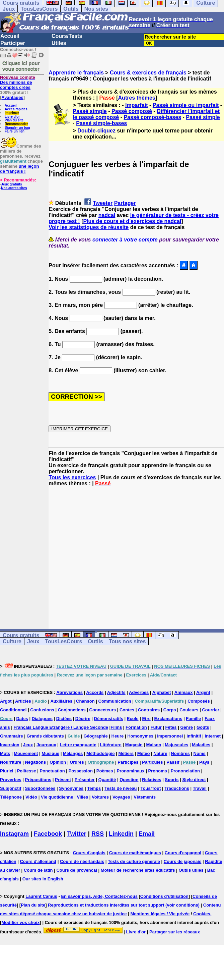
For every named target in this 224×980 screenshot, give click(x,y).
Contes (127, 710)
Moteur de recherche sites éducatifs (138, 870)
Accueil (10, 36)
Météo (144, 753)
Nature (160, 753)
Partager (125, 203)
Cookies (202, 914)
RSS (98, 834)
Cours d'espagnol (183, 853)
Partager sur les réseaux (175, 932)
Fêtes (171, 727)
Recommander (16, 124)
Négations (35, 762)
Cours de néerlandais (82, 861)
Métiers (126, 753)
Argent (203, 692)
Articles (23, 701)
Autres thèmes (137, 98)
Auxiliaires (61, 701)
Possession (81, 771)
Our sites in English (43, 879)
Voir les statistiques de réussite (89, 227)
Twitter (77, 834)
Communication (115, 701)
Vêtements (145, 797)
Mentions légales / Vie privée (160, 914)
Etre (146, 719)
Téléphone (11, 797)
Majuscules (176, 745)
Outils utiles (191, 870)
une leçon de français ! (19, 169)
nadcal (107, 215)
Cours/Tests (67, 36)
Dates (22, 719)
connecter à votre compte (125, 240)
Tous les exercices (72, 477)
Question (129, 780)
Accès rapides (16, 109)
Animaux (184, 692)
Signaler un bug (17, 128)
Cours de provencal (77, 870)
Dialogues (42, 719)
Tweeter (103, 203)
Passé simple (90, 111)
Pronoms (157, 771)
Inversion (10, 745)
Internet (213, 736)
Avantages (12, 97)
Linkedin (121, 834)
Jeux (9, 9)
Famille (193, 719)
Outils (71, 9)
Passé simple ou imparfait (186, 105)
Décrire (83, 719)
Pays (204, 762)
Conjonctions (72, 710)
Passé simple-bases (101, 123)
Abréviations (69, 692)
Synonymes (71, 788)
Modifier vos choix (20, 922)
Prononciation (185, 771)
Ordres (77, 762)
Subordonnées (40, 788)
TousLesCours (39, 9)
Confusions (42, 710)
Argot (6, 701)
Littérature (111, 745)
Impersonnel (170, 736)
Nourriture (11, 762)
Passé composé (132, 111)
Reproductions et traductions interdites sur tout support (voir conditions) (124, 905)
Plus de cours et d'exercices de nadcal (132, 221)
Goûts (203, 727)
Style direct (194, 780)
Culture (12, 641)
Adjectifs (116, 692)
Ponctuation (52, 771)
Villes (82, 797)
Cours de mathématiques (135, 853)
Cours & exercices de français (148, 73)
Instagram (14, 834)
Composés (199, 701)
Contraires (149, 710)
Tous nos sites (127, 641)
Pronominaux (130, 771)
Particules (152, 762)
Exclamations (168, 719)
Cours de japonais (183, 861)
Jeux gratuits (11, 184)
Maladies (201, 745)
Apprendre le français (76, 73)
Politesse (27, 771)
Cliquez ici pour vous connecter (21, 66)
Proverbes (11, 780)
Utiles (59, 43)
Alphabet (162, 692)
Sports (172, 780)
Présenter (85, 780)
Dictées (64, 719)
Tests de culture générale (134, 861)
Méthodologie (101, 753)
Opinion (58, 762)
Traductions (177, 788)
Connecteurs (103, 710)
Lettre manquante (78, 745)
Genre (186, 727)
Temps (94, 788)
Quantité (107, 780)
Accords (95, 692)
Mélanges (73, 753)
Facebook (48, 834)
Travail (200, 788)
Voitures (100, 797)
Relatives (152, 780)
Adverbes (139, 692)
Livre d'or (12, 117)
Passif (173, 762)
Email (147, 834)
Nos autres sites (14, 188)
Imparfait (137, 105)
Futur (156, 727)
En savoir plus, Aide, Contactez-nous (99, 896)
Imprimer (12, 113)
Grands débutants (45, 736)
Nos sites (96, 9)
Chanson (85, 701)
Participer (13, 43)
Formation (136, 727)
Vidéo (31, 797)
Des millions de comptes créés (18, 82)
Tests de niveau (121, 788)
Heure (118, 736)
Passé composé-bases (152, 117)
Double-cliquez (96, 131)
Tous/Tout (151, 788)
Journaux (46, 745)
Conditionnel (13, 710)
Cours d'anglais (89, 853)
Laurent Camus (41, 896)
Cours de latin (38, 870)
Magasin (134, 745)
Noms (200, 753)
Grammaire (12, 736)
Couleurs (189, 710)
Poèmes (105, 771)
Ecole (133, 719)
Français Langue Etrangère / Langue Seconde (61, 727)
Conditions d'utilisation (164, 896)
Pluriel (7, 771)
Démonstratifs (109, 719)
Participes (128, 762)
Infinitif (194, 736)
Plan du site (14, 120)
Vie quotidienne (57, 797)
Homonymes (140, 736)
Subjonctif (11, 788)
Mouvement (26, 753)
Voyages (121, 797)
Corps (170, 710)
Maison (154, 745)
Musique (50, 753)
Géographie (95, 736)
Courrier (210, 710)
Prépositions (38, 780)
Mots (5, 753)
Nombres (180, 753)
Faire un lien (15, 131)
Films (116, 727)
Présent (63, 780)
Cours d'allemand (38, 861)
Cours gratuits (21, 635)
